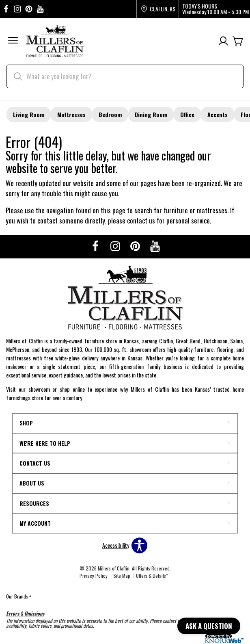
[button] (13, 41)
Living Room (29, 114)
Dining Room (151, 114)
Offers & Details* (152, 576)
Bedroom (110, 114)
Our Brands (19, 596)
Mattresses (71, 114)
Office (187, 114)
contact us (141, 220)
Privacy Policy (94, 576)
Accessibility (116, 545)
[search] (125, 76)
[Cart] (238, 41)
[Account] (223, 41)
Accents (218, 114)
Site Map (122, 576)
